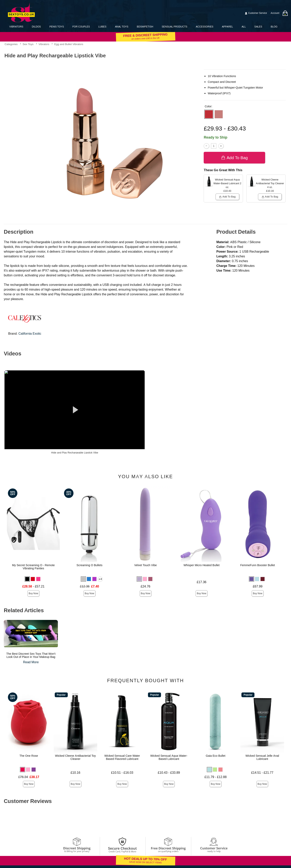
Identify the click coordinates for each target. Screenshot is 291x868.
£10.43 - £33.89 (169, 773)
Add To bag (234, 158)
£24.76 (145, 586)
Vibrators (16, 27)
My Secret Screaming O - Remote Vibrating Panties (33, 567)
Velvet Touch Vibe (146, 565)
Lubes (102, 27)
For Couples (81, 27)
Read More (31, 662)
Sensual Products (175, 27)
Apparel (227, 27)
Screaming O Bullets (89, 565)
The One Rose (29, 756)
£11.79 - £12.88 (216, 777)
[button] (209, 114)
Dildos (36, 27)
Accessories (205, 27)
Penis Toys (57, 27)
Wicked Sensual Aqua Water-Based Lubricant (169, 757)
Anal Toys (122, 27)
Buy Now (33, 593)
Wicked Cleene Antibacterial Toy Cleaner (76, 757)
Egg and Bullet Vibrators (69, 44)
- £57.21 (33, 586)
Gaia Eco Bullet (215, 756)
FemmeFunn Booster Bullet (258, 565)
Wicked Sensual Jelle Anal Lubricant (262, 757)
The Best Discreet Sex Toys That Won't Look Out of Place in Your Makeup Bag (31, 655)
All (244, 27)
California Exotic (30, 334)
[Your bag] (285, 13)
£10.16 (75, 773)
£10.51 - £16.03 (122, 773)
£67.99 (258, 586)
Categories (11, 44)
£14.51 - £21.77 (262, 773)
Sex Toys (28, 44)
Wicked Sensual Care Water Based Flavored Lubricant (122, 757)
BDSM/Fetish (145, 27)
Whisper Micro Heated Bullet (202, 565)
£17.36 (202, 582)
